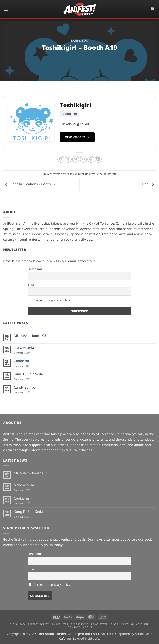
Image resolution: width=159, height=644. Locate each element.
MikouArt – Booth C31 (31, 336)
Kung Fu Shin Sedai (29, 374)
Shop (114, 624)
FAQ (22, 624)
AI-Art (56, 624)
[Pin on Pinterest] (91, 159)
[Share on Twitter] (76, 159)
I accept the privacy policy (49, 300)
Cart (124, 624)
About (88, 627)
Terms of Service (76, 624)
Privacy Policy (38, 624)
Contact (74, 627)
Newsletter (100, 624)
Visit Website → (77, 137)
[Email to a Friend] (83, 159)
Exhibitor (79, 41)
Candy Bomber (25, 387)
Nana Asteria (24, 348)
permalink (110, 174)
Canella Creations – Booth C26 (30, 184)
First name (35, 269)
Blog (13, 624)
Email (32, 284)
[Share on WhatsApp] (61, 159)
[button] (6, 9)
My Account (140, 624)
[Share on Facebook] (68, 159)
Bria (149, 184)
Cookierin (21, 361)
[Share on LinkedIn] (98, 159)
